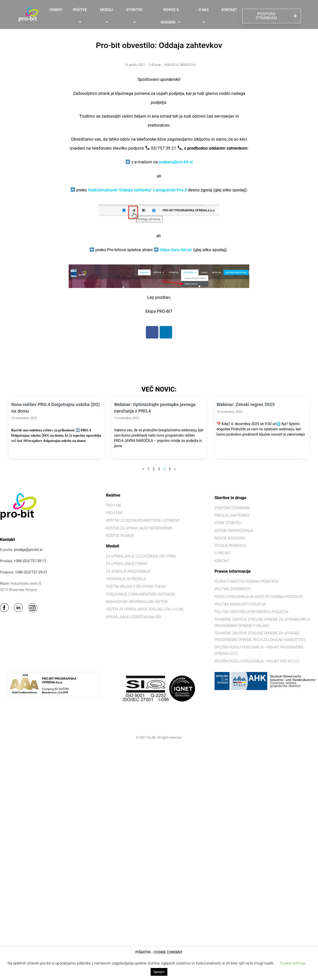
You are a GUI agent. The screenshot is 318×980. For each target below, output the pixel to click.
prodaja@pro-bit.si (28, 550)
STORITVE (135, 16)
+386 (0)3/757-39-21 (31, 572)
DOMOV (56, 10)
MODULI (107, 16)
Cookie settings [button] (293, 963)
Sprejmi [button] (159, 972)
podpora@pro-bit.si (176, 162)
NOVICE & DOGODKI (171, 16)
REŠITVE (81, 16)
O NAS (204, 16)
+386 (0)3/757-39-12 (30, 561)
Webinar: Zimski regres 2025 (246, 404)
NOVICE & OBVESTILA (180, 65)
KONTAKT (229, 10)
